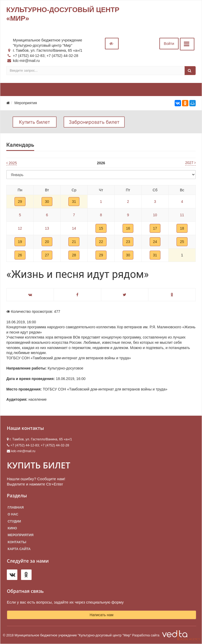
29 (20, 202)
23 (128, 242)
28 (74, 255)
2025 (12, 163)
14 (74, 228)
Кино (12, 528)
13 (47, 228)
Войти (169, 44)
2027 (190, 163)
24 (155, 242)
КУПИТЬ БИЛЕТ (39, 465)
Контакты (17, 542)
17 (155, 228)
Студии (14, 521)
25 (182, 242)
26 (20, 255)
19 (20, 242)
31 (74, 202)
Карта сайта (19, 549)
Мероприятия (21, 535)
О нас (13, 514)
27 (47, 255)
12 (20, 228)
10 (155, 215)
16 (128, 228)
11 (182, 215)
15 (101, 228)
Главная (16, 508)
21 (74, 242)
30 (47, 202)
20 (47, 242)
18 (182, 228)
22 (101, 242)
